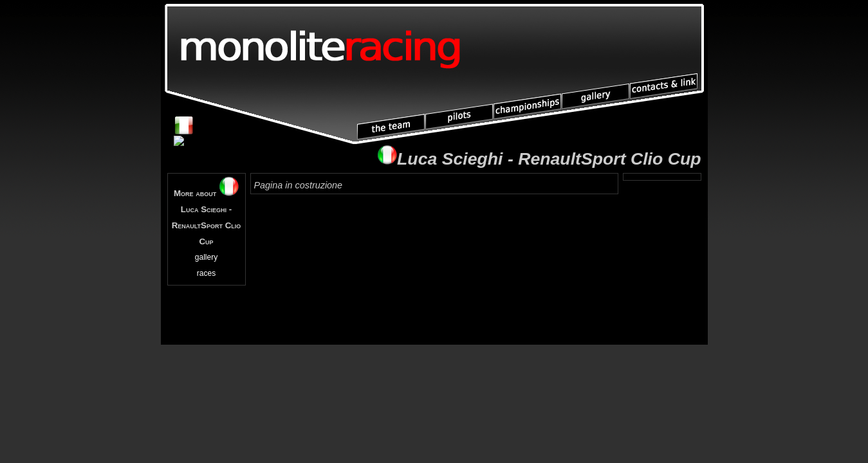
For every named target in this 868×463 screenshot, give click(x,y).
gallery (206, 257)
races (206, 273)
